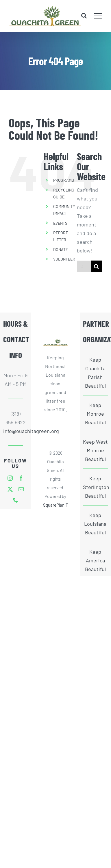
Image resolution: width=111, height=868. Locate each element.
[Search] (97, 266)
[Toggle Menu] (98, 16)
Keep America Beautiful (95, 560)
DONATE (61, 249)
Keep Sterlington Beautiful (95, 487)
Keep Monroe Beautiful (95, 414)
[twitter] (10, 489)
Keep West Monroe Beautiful (95, 450)
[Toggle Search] (84, 16)
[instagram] (10, 478)
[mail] (21, 489)
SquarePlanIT (56, 505)
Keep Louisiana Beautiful (95, 524)
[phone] (16, 500)
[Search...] (84, 266)
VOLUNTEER (64, 259)
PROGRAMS (64, 180)
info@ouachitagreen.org (16, 431)
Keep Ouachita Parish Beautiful (95, 373)
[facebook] (21, 478)
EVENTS (60, 223)
